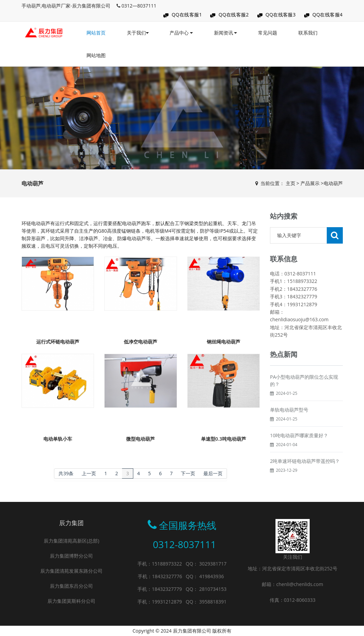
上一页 (89, 473)
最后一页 (213, 473)
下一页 (188, 473)
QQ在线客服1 (187, 15)
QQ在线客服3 (281, 15)
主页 (291, 183)
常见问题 (268, 33)
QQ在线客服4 (328, 15)
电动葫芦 (333, 183)
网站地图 (96, 55)
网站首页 (96, 33)
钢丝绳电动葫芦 (224, 342)
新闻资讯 (226, 33)
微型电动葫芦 (140, 439)
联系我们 (308, 33)
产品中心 (181, 33)
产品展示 (310, 183)
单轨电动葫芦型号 (289, 410)
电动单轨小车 (58, 439)
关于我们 (138, 33)
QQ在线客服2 (234, 15)
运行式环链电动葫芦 (58, 342)
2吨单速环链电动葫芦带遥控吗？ (305, 461)
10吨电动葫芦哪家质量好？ (299, 435)
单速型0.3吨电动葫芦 (224, 439)
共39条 (66, 473)
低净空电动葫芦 (140, 342)
